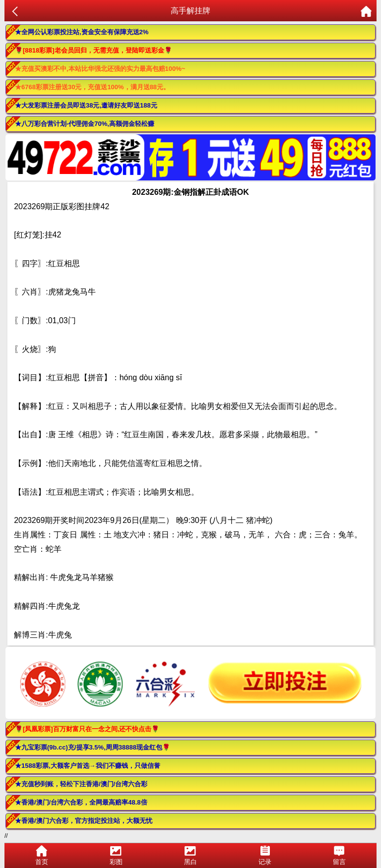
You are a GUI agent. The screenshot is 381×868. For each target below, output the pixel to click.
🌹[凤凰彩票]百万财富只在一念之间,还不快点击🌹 (87, 729)
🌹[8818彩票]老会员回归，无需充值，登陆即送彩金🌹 (94, 50)
